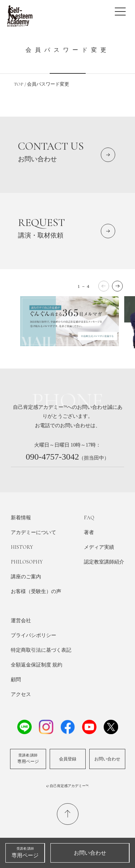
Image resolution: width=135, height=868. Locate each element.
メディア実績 (99, 547)
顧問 (16, 680)
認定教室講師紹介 (104, 562)
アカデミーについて (33, 532)
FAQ (89, 518)
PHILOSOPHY (27, 562)
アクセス (21, 694)
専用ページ (28, 758)
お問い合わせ (107, 759)
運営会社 (21, 621)
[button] (117, 286)
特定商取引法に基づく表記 (41, 650)
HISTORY (22, 547)
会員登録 (68, 759)
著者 (89, 532)
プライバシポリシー (33, 635)
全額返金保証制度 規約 (37, 665)
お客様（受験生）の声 (36, 591)
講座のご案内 (26, 577)
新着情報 (21, 518)
